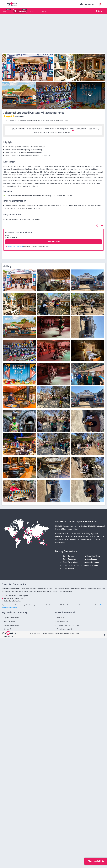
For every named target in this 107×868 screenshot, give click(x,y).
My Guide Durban (67, 556)
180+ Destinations (73, 533)
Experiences (20, 11)
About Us (60, 618)
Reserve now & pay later (15, 247)
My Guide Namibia (67, 568)
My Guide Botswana (91, 562)
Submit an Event (9, 621)
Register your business (11, 618)
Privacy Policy (60, 633)
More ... (45, 11)
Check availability (54, 242)
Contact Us (7, 629)
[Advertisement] (77, 36)
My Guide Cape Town (92, 556)
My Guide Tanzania (91, 565)
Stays (7, 11)
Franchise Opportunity (65, 629)
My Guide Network (96, 526)
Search (99, 11)
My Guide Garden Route (69, 565)
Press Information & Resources (68, 625)
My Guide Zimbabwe (68, 559)
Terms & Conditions (72, 633)
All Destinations (63, 621)
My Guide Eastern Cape (69, 562)
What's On (34, 11)
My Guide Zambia (90, 559)
